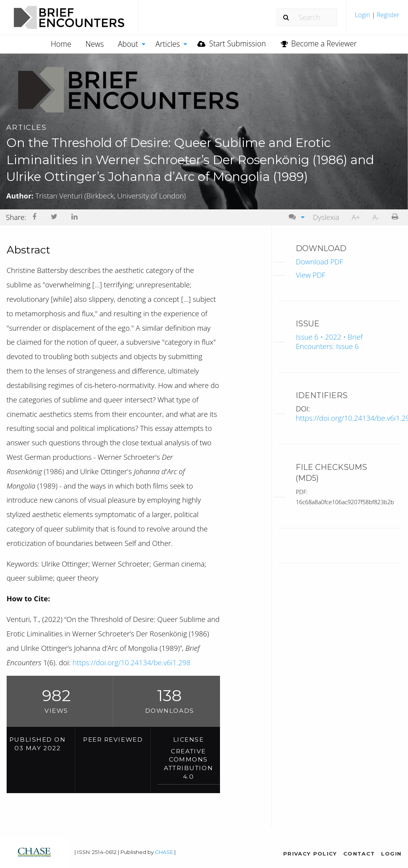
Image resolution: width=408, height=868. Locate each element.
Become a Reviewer (319, 43)
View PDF (310, 274)
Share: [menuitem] (16, 217)
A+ (356, 217)
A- (376, 217)
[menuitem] (377, 18)
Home (61, 44)
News (95, 44)
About (128, 44)
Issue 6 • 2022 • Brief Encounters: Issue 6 (329, 341)
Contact (359, 854)
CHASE (164, 852)
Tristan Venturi (111, 196)
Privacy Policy (310, 854)
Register (387, 15)
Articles (168, 44)
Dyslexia (326, 217)
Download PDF (319, 261)
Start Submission (231, 43)
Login (363, 15)
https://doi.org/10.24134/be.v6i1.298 (132, 662)
